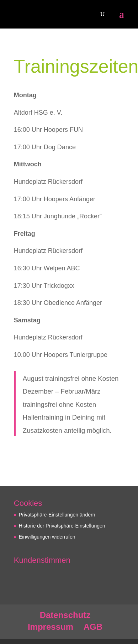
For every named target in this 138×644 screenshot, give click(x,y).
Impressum (51, 627)
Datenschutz (65, 615)
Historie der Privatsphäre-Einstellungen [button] (62, 526)
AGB (93, 627)
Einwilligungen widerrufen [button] (47, 537)
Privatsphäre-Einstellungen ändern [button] (57, 515)
